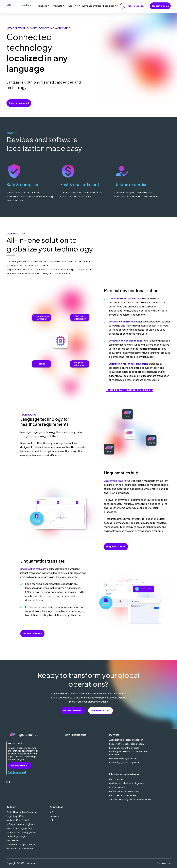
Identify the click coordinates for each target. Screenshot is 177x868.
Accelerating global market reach (126, 740)
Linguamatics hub (114, 481)
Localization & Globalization (20, 849)
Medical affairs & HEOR (18, 820)
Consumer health (118, 787)
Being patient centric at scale (124, 748)
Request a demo (160, 6)
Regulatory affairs (15, 816)
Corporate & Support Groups (21, 844)
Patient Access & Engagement (22, 832)
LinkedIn (8, 783)
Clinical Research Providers (123, 795)
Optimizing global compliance (124, 762)
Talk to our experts (138, 6)
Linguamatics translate (33, 569)
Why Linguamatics (92, 6)
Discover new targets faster (123, 758)
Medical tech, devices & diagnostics (127, 783)
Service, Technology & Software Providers (130, 799)
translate (54, 816)
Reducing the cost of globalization (127, 744)
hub (52, 820)
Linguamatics (19, 6)
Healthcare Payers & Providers (124, 791)
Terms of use (164, 863)
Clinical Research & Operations (22, 812)
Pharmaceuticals (118, 779)
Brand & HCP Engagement (20, 828)
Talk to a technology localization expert (130, 390)
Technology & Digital (17, 836)
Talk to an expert (19, 103)
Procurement (13, 840)
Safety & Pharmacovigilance (21, 824)
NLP (51, 812)
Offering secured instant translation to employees (129, 753)
